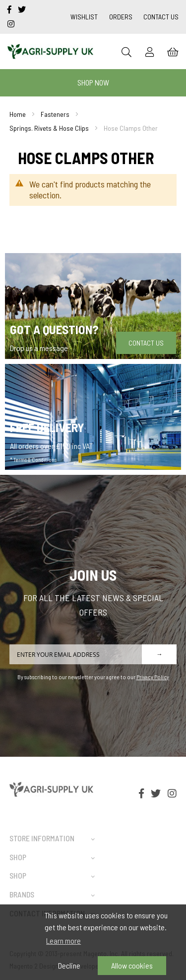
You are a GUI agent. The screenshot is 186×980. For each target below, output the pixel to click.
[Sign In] (150, 52)
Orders (121, 17)
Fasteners (55, 114)
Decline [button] (69, 965)
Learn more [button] (63, 940)
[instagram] (11, 24)
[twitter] (22, 9)
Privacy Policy (153, 677)
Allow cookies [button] (132, 965)
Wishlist (84, 17)
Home (18, 114)
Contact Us (161, 17)
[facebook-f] (10, 9)
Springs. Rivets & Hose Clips (49, 128)
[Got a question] (93, 306)
